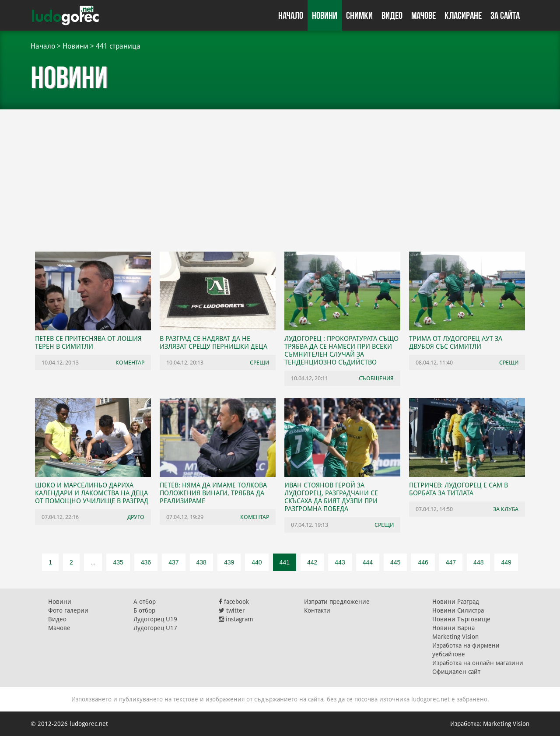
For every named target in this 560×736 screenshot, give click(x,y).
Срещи (259, 363)
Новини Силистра (458, 610)
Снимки (359, 15)
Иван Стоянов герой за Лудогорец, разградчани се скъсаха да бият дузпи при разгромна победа (331, 497)
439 (229, 562)
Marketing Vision (455, 637)
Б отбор (144, 610)
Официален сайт (456, 672)
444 (368, 562)
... (93, 562)
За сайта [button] (505, 15)
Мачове (423, 15)
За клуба (506, 509)
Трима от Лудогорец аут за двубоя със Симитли (456, 343)
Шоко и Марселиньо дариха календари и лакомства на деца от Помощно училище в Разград (92, 493)
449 (506, 562)
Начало (291, 15)
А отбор (145, 602)
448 (478, 562)
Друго (136, 517)
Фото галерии (68, 610)
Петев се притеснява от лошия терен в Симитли (88, 343)
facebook (234, 602)
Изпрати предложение (337, 602)
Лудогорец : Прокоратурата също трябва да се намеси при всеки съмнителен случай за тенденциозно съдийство (341, 350)
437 (173, 562)
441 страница (118, 46)
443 (340, 562)
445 (395, 562)
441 (285, 562)
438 (201, 562)
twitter (232, 610)
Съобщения (376, 378)
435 (118, 562)
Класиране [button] (463, 15)
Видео (392, 15)
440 (257, 562)
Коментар (130, 363)
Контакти (317, 610)
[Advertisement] (280, 175)
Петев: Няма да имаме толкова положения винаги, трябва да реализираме (213, 493)
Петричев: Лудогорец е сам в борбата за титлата (458, 489)
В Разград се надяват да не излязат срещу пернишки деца (213, 343)
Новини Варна (453, 628)
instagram (236, 619)
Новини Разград (456, 602)
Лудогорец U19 (155, 619)
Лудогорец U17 (155, 628)
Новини (325, 15)
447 (451, 562)
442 (312, 562)
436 (146, 562)
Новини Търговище (461, 619)
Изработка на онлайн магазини (478, 663)
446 (423, 562)
